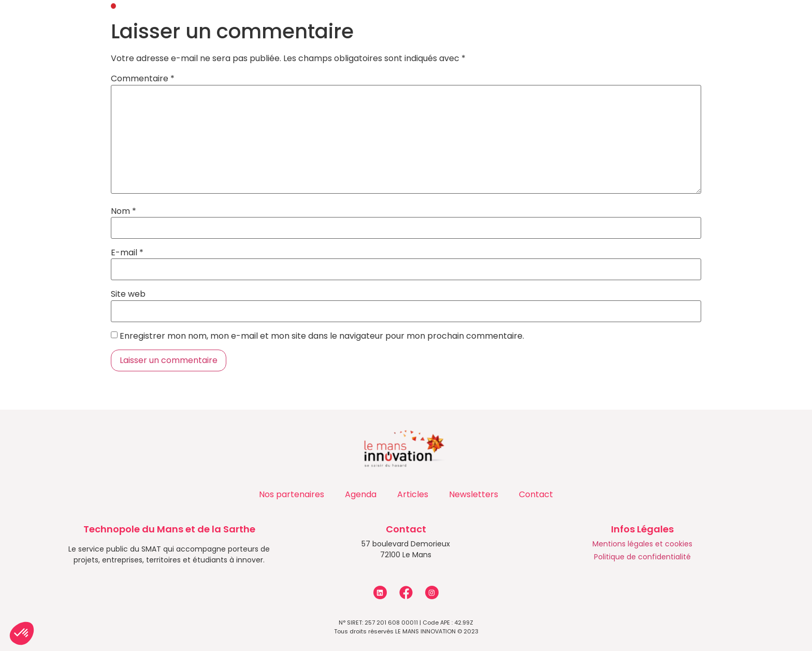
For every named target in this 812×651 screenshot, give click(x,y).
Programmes (406, 24)
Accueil (94, 24)
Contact (658, 24)
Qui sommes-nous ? (181, 24)
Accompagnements (301, 24)
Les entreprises (579, 24)
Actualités (491, 24)
